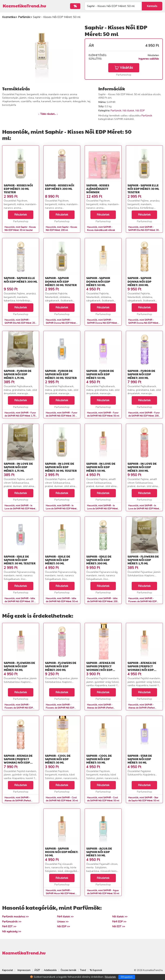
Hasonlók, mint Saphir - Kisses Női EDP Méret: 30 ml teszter (20, 229)
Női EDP (140, 111)
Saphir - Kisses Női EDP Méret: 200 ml (60, 187)
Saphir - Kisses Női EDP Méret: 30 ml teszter (18, 189)
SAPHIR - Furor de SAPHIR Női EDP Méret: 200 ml (141, 374)
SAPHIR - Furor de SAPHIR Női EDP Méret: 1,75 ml (18, 374)
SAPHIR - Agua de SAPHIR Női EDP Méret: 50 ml (99, 852)
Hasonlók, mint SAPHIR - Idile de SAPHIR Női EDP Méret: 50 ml (62, 600)
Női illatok (128, 111)
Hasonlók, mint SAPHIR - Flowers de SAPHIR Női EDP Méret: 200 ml (60, 708)
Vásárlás (124, 68)
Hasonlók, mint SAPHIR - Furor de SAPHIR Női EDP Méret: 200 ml (144, 416)
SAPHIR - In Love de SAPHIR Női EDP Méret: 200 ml (142, 467)
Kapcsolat (7, 970)
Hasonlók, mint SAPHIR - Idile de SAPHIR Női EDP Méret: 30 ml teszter (21, 601)
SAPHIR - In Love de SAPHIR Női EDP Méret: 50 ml (101, 467)
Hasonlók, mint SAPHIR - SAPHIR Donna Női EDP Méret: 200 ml (143, 323)
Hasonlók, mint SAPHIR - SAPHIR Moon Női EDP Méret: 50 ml (60, 893)
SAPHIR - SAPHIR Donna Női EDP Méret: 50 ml (98, 281)
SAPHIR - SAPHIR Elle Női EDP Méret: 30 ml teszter (143, 189)
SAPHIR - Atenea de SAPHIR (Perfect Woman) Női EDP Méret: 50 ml (142, 668)
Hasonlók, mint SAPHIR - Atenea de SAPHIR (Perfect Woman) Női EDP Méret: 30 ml (102, 708)
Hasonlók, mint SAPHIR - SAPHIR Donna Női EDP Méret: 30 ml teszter (61, 323)
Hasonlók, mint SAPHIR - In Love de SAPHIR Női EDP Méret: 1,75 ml (20, 509)
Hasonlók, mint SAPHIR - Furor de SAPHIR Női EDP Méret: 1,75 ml (20, 416)
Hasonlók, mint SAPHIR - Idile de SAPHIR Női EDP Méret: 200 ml (102, 601)
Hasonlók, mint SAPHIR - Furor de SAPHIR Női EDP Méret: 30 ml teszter (62, 416)
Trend (83, 970)
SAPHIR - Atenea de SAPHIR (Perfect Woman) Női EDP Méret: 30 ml (101, 668)
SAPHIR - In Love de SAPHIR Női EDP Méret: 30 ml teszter (61, 467)
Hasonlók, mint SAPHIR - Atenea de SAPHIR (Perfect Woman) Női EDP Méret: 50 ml (143, 708)
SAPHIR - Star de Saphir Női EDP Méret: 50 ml (140, 759)
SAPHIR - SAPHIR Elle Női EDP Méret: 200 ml (21, 280)
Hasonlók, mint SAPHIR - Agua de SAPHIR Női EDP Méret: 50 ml (103, 892)
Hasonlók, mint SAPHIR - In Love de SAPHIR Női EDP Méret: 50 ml (103, 509)
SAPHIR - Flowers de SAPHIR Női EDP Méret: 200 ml (61, 666)
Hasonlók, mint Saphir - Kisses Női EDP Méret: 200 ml (61, 229)
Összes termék (68, 970)
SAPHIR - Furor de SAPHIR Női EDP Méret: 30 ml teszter (61, 374)
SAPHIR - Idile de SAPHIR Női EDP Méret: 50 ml (58, 560)
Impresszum (24, 970)
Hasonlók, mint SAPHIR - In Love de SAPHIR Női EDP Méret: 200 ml (144, 509)
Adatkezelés (50, 970)
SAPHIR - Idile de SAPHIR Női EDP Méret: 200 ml (99, 560)
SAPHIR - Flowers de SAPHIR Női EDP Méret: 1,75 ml (143, 560)
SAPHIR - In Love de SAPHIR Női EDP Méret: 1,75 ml (18, 467)
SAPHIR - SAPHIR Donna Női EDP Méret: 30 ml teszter (61, 281)
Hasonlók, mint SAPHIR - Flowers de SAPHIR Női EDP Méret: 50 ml (19, 708)
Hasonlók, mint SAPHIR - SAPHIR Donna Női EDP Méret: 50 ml (102, 323)
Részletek (21, 215)
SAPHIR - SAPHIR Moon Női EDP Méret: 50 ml (62, 852)
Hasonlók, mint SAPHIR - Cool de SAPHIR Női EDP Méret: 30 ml (62, 799)
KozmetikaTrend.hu (24, 6)
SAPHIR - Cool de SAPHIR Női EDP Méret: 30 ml (58, 759)
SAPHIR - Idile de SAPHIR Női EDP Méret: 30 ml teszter (20, 560)
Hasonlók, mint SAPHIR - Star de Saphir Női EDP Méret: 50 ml (144, 799)
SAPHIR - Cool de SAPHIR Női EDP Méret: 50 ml (99, 759)
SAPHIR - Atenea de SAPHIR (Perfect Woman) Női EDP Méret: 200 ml (18, 761)
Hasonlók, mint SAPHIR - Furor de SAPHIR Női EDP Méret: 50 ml (103, 414)
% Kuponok (96, 970)
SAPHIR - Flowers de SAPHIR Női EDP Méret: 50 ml (19, 666)
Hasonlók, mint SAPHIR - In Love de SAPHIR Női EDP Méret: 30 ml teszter (61, 509)
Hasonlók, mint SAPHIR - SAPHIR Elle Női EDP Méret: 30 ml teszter (143, 230)
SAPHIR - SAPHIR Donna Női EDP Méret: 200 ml (139, 281)
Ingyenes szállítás (149, 59)
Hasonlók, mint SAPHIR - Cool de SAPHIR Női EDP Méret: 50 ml (103, 799)
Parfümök (116, 111)
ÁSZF (37, 970)
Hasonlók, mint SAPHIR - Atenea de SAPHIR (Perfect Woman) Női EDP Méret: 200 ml (20, 801)
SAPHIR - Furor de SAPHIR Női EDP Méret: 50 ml (100, 374)
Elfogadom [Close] (127, 977)
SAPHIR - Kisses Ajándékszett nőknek (98, 189)
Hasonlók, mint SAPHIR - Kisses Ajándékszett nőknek (101, 229)
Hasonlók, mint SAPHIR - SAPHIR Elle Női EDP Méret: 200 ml (20, 323)
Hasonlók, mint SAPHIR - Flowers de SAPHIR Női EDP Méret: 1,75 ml (142, 601)
